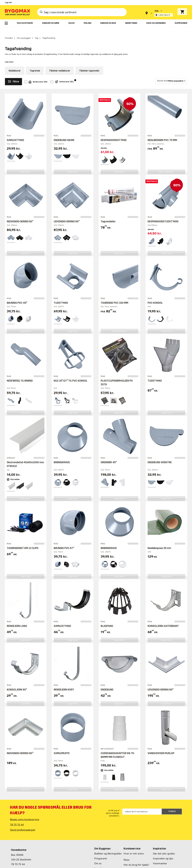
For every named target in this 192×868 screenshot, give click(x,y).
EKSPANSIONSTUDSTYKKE (163, 214)
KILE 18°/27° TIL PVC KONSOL (71, 373)
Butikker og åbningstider (108, 846)
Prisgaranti (101, 851)
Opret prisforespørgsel (23, 822)
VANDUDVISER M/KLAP (161, 746)
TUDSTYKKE (61, 295)
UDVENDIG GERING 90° (67, 214)
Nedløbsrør (15, 63)
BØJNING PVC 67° (64, 541)
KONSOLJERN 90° (17, 682)
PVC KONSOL (155, 295)
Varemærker (160, 856)
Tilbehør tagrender (89, 63)
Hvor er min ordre (134, 846)
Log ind (8, 2)
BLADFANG (107, 618)
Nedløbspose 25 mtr (159, 541)
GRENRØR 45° (109, 455)
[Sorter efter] (171, 73)
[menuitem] (6, 23)
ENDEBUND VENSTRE (160, 455)
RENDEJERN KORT (64, 682)
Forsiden (9, 30)
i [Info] (75, 73)
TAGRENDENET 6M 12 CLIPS (23, 541)
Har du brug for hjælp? (136, 857)
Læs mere (9, 54)
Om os (98, 856)
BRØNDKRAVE (62, 455)
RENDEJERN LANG (17, 618)
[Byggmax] (17, 12)
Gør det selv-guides (164, 846)
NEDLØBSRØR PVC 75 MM (162, 133)
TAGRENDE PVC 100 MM (114, 295)
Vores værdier (102, 866)
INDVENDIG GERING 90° (20, 214)
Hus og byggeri (24, 30)
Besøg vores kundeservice (25, 812)
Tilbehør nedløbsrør (60, 63)
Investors (99, 861)
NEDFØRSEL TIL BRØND (20, 373)
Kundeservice (132, 841)
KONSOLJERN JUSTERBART (163, 618)
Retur (127, 852)
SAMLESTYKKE (15, 133)
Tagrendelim (108, 214)
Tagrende (35, 63)
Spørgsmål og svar (134, 862)
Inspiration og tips (163, 851)
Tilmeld (172, 804)
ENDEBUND (107, 682)
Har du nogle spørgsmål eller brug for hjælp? (51, 803)
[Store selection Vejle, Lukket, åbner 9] (164, 13)
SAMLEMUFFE (62, 746)
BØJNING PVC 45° (17, 295)
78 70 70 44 (17, 817)
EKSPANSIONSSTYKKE (114, 133)
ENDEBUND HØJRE (64, 133)
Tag (37, 30)
